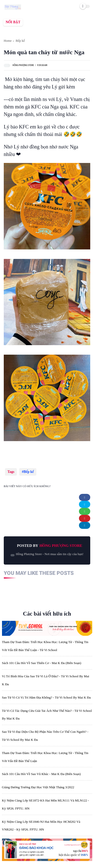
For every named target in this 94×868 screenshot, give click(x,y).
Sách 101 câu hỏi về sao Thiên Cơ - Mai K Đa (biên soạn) (42, 663)
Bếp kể (20, 41)
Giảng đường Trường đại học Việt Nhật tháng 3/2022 (38, 787)
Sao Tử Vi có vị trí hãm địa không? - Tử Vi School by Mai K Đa (46, 697)
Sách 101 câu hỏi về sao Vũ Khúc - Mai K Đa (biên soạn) (41, 774)
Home (8, 41)
